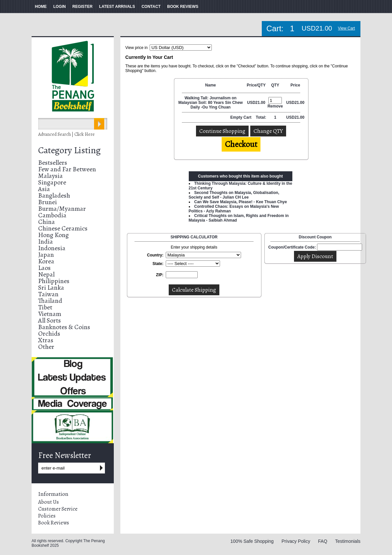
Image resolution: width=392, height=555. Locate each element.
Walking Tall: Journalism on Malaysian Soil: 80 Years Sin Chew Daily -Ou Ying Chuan (210, 103)
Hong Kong (53, 235)
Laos (44, 268)
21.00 (260, 103)
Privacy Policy (296, 541)
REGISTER (82, 7)
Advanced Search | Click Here (66, 134)
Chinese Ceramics (63, 228)
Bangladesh (54, 195)
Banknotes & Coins (64, 327)
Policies (47, 516)
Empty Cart (241, 117)
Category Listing (69, 150)
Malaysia (50, 176)
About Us (49, 502)
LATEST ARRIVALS (117, 7)
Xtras (46, 340)
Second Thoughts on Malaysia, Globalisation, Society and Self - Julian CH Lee (234, 195)
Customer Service (58, 509)
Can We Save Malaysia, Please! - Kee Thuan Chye (241, 202)
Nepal (46, 274)
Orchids (49, 334)
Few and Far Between (67, 169)
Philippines (54, 281)
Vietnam (50, 314)
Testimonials (348, 541)
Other (46, 347)
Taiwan (48, 294)
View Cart (347, 28)
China (47, 222)
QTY (275, 85)
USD (251, 103)
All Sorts (49, 320)
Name (211, 85)
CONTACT (151, 7)
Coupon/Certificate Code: (292, 247)
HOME (41, 7)
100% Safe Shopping (252, 541)
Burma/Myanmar (62, 209)
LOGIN (60, 7)
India (46, 241)
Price (295, 85)
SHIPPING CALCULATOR (194, 237)
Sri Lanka (51, 288)
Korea (46, 261)
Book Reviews (54, 523)
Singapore (52, 182)
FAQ (323, 541)
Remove (275, 106)
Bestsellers (53, 163)
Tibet (45, 307)
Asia (44, 189)
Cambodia (52, 215)
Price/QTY (256, 85)
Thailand (50, 301)
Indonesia (52, 248)
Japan (46, 255)
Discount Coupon (315, 237)
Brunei (48, 202)
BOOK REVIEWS (183, 7)
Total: (261, 117)
